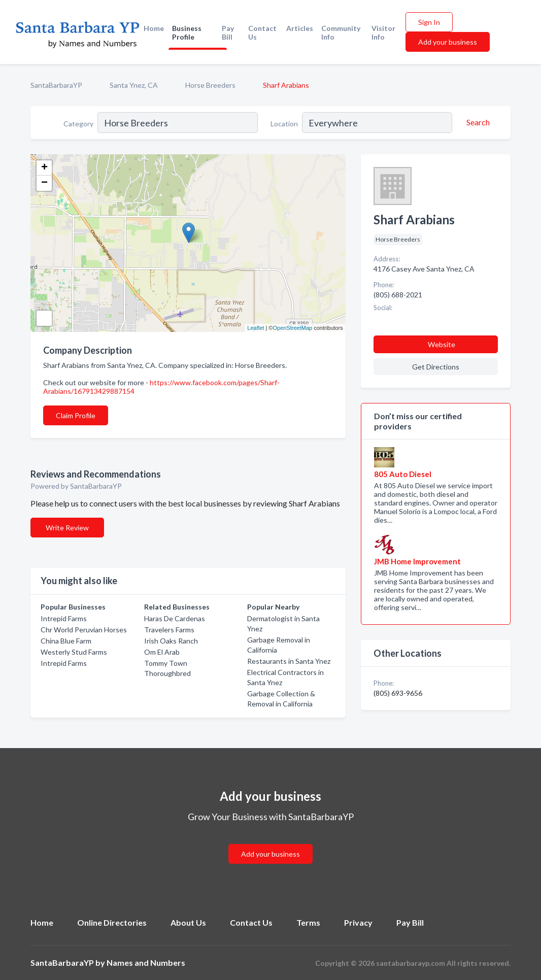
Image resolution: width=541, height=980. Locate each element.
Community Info (341, 32)
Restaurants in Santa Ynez (289, 661)
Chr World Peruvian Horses (84, 630)
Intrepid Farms (64, 618)
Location (284, 124)
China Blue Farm (66, 641)
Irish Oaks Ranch (171, 641)
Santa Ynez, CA (134, 85)
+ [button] (44, 168)
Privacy (358, 922)
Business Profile (187, 32)
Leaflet (256, 328)
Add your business (448, 42)
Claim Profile (76, 415)
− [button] (44, 183)
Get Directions (436, 367)
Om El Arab (162, 652)
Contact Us (262, 32)
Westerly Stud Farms (74, 652)
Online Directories (112, 922)
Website (442, 344)
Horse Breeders (210, 85)
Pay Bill (228, 32)
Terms (308, 922)
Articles (300, 28)
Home (154, 28)
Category (78, 124)
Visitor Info (383, 32)
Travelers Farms (169, 630)
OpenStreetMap (292, 328)
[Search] (477, 122)
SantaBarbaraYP (56, 85)
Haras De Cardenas (175, 618)
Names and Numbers (146, 962)
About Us (188, 922)
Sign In (429, 22)
